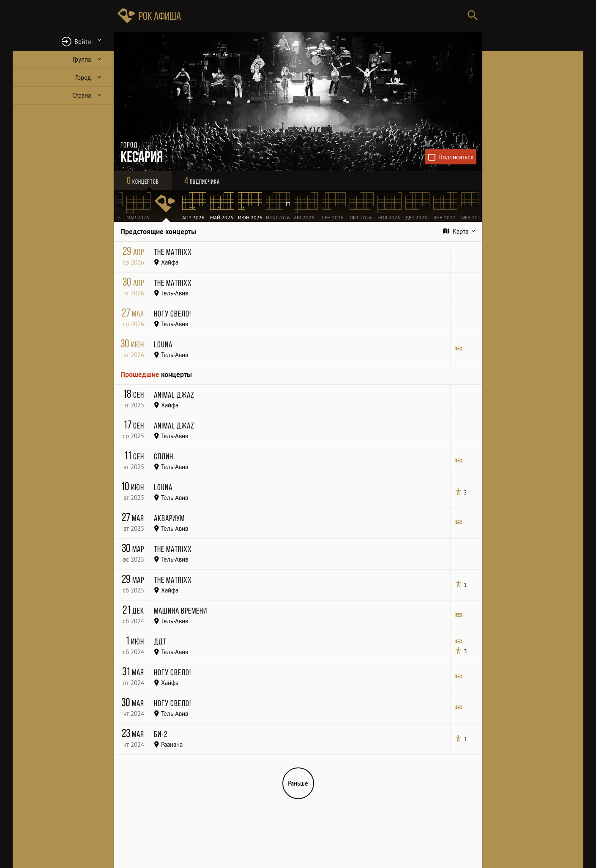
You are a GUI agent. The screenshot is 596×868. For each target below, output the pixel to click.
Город (83, 78)
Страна (82, 95)
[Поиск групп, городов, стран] (323, 16)
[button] (63, 41)
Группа (82, 59)
